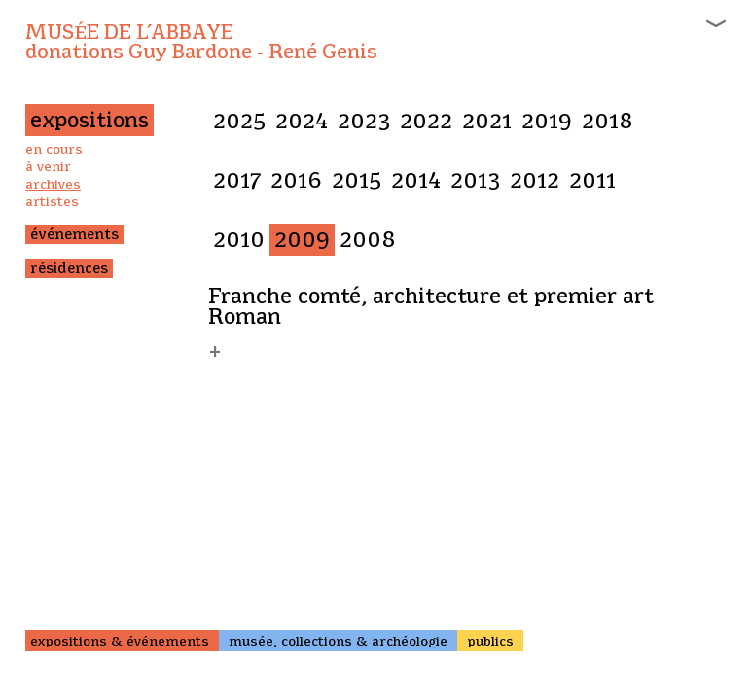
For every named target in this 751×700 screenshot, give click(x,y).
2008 (368, 240)
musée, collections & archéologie (338, 641)
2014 (416, 180)
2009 (302, 240)
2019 (547, 121)
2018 (608, 121)
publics (490, 641)
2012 (535, 180)
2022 (426, 121)
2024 (302, 121)
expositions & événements (120, 641)
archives (53, 184)
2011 (592, 180)
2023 (364, 121)
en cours (54, 149)
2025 (239, 121)
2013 (475, 180)
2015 (357, 180)
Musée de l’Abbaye (201, 42)
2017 (237, 180)
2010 (239, 240)
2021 (487, 121)
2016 (296, 180)
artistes (52, 201)
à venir (48, 166)
